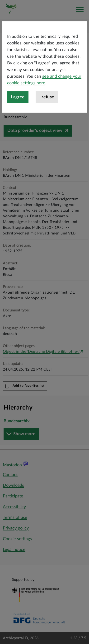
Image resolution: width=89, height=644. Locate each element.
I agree (18, 108)
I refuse (47, 108)
